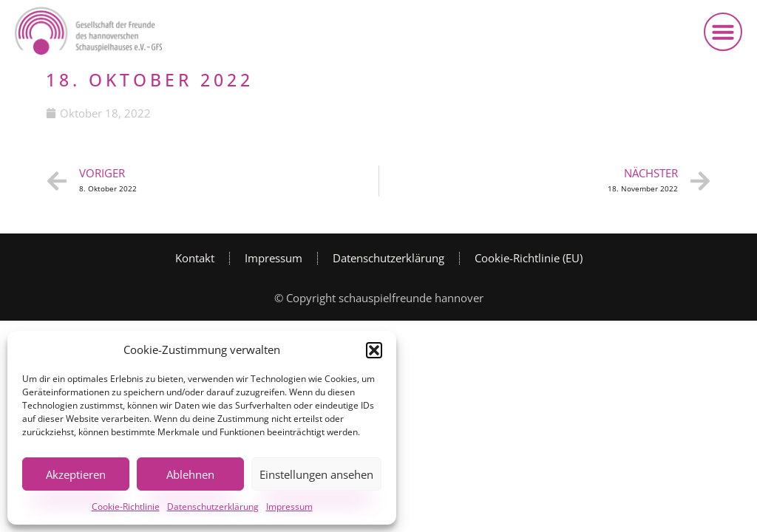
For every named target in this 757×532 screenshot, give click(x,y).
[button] (374, 350)
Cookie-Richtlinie (126, 507)
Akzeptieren (76, 474)
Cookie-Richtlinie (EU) (529, 258)
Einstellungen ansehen (316, 474)
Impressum (289, 507)
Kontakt (195, 258)
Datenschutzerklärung (213, 507)
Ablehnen (190, 474)
